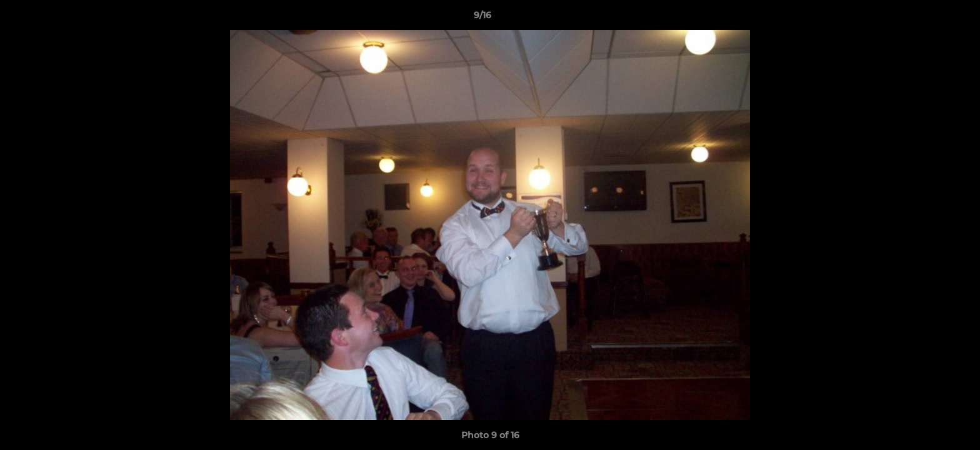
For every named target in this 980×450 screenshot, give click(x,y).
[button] (927, 18)
